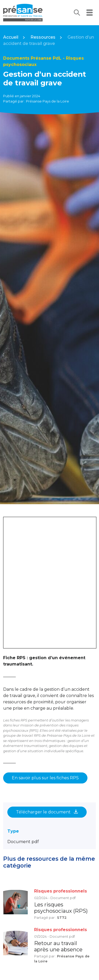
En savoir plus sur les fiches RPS (45, 778)
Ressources (43, 37)
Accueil (11, 37)
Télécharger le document (47, 812)
